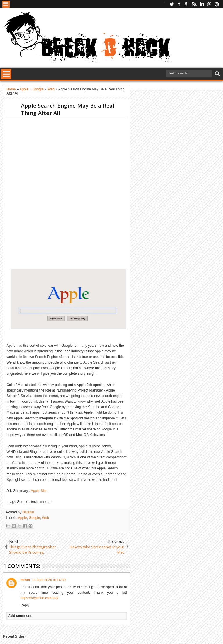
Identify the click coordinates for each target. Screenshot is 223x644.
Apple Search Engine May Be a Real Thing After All (68, 109)
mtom (25, 580)
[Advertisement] (112, 136)
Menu (6, 4)
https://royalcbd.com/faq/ (39, 598)
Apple (23, 518)
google (187, 4)
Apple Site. (39, 491)
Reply (25, 605)
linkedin (202, 4)
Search (217, 74)
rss (194, 4)
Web (46, 518)
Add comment (20, 616)
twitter (172, 4)
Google (34, 518)
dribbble (209, 4)
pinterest (217, 4)
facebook (179, 4)
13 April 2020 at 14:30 (49, 580)
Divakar (28, 512)
